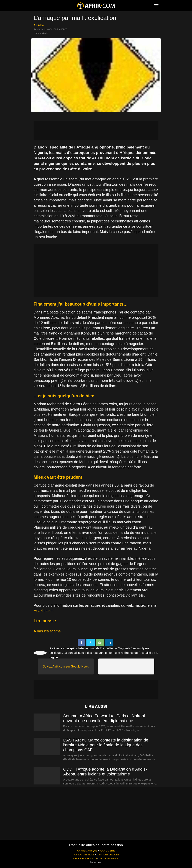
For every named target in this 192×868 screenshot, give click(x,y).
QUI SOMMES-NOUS (84, 855)
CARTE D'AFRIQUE (87, 851)
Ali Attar (39, 25)
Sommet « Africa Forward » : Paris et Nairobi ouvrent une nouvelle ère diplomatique (104, 718)
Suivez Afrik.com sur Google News (66, 666)
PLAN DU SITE (107, 851)
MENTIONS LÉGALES (108, 855)
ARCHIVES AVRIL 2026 (85, 859)
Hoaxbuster (43, 611)
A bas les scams (47, 631)
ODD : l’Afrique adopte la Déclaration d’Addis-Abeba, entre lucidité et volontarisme (105, 772)
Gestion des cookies (109, 859)
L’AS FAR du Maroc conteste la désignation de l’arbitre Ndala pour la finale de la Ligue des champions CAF (106, 745)
